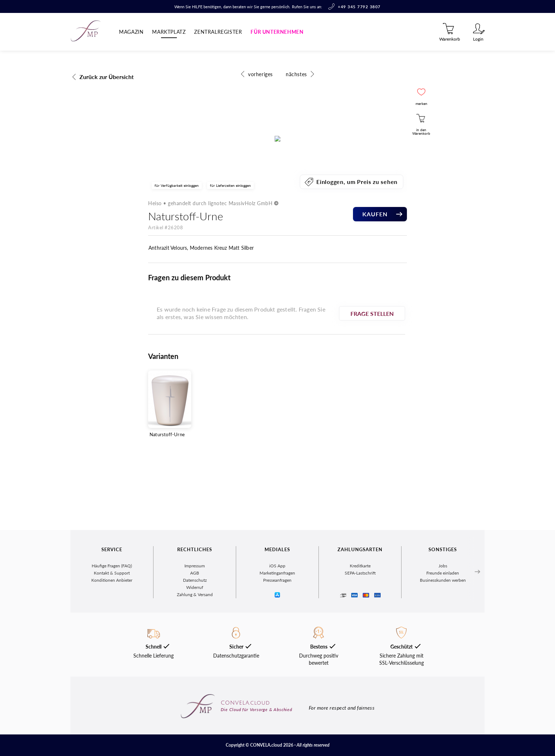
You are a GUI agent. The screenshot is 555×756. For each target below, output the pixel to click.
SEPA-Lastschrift (360, 645)
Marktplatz (169, 32)
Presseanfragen (277, 652)
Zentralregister (218, 32)
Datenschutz (195, 652)
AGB (195, 645)
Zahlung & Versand (195, 666)
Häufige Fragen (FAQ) (112, 638)
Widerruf (195, 659)
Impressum (195, 638)
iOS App (277, 638)
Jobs (443, 638)
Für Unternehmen (277, 32)
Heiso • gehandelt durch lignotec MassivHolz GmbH (215, 335)
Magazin (131, 32)
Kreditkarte (360, 638)
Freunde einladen (443, 645)
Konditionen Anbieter (112, 652)
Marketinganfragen (277, 645)
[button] (421, 92)
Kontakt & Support (112, 645)
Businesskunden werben (443, 652)
